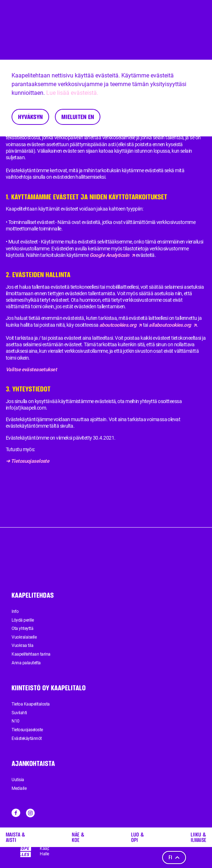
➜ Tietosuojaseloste (27, 461)
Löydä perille (23, 620)
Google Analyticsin (112, 255)
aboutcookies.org (121, 325)
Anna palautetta (26, 663)
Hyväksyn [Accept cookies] (30, 117)
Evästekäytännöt (27, 738)
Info (15, 611)
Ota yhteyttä (22, 628)
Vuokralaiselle (24, 637)
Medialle (19, 788)
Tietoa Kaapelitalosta (31, 704)
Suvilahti (19, 713)
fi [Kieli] (174, 857)
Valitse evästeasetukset (31, 369)
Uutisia (18, 780)
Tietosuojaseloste (27, 730)
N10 (16, 721)
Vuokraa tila (22, 645)
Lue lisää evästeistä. (72, 93)
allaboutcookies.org (173, 325)
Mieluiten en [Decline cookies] (78, 117)
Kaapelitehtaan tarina (31, 654)
